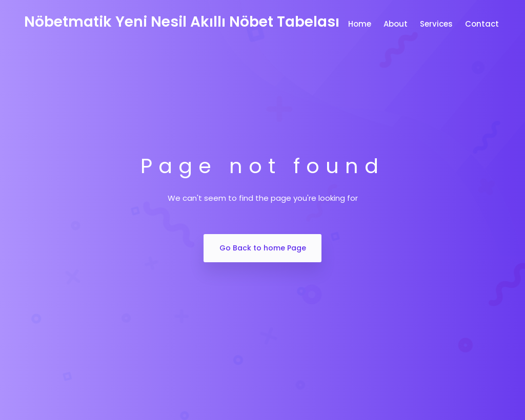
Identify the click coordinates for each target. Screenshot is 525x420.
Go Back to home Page (263, 248)
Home (361, 24)
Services (437, 24)
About (397, 24)
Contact (483, 24)
